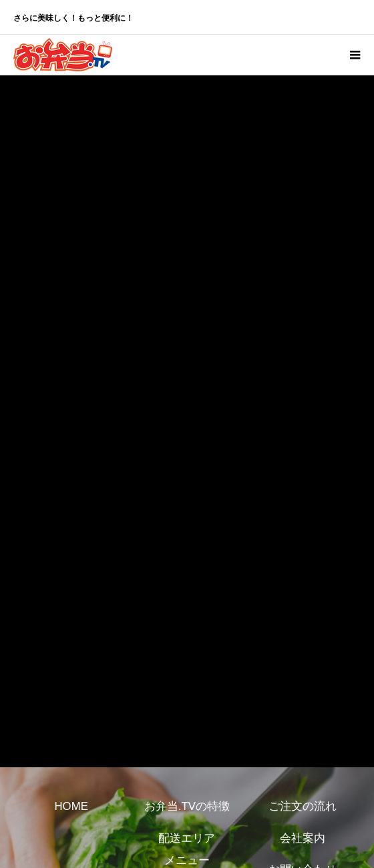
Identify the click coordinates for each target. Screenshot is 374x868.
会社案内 (303, 838)
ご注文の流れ (303, 806)
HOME (71, 806)
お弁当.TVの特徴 (187, 806)
